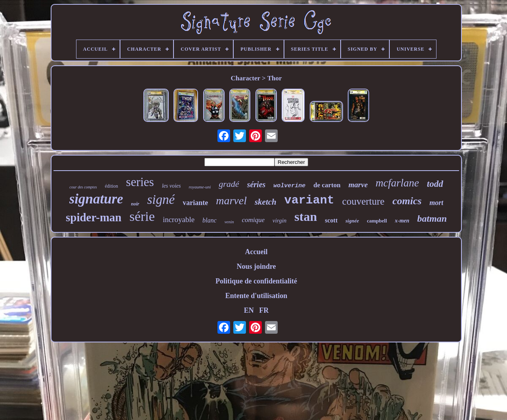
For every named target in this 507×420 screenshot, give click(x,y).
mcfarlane (397, 183)
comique (253, 220)
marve (358, 185)
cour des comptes (83, 187)
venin (229, 222)
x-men (402, 221)
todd (435, 184)
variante (195, 203)
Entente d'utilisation (256, 296)
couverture (363, 201)
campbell (377, 221)
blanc (210, 220)
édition (112, 186)
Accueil (256, 252)
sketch (266, 202)
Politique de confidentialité (256, 281)
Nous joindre (256, 266)
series (140, 182)
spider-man (94, 217)
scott (331, 220)
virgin (279, 220)
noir (135, 204)
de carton (327, 185)
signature (96, 199)
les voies (172, 186)
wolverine (289, 186)
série (142, 216)
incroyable (179, 220)
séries (256, 184)
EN (249, 310)
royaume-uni (200, 187)
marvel (231, 200)
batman (432, 219)
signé (161, 200)
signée (352, 221)
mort (436, 203)
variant (309, 200)
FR (264, 310)
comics (407, 201)
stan (306, 217)
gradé (229, 184)
